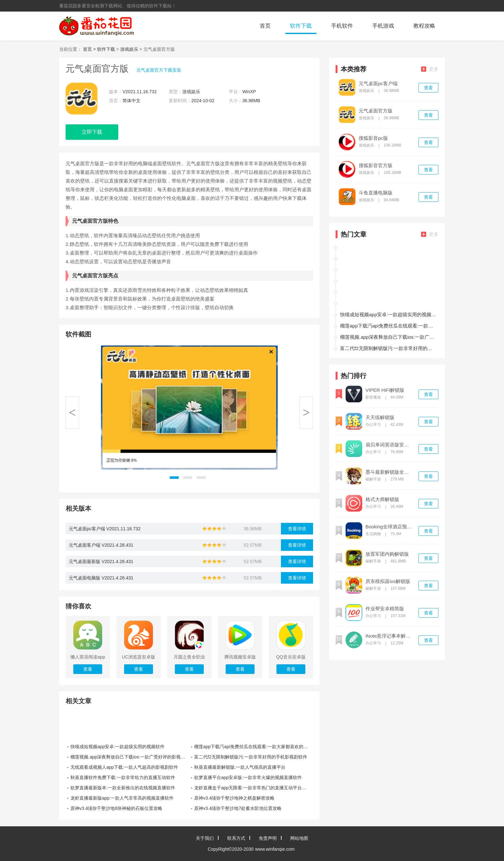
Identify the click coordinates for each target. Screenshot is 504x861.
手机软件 (342, 26)
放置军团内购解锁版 (387, 554)
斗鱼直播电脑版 (376, 193)
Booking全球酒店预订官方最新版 (389, 527)
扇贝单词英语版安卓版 (389, 445)
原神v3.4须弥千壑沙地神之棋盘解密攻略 (234, 798)
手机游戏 (383, 26)
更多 (430, 69)
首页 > (90, 49)
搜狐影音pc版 (373, 138)
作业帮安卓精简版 (385, 609)
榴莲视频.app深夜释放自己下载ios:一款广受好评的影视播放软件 (130, 757)
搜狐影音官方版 (376, 166)
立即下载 (92, 132)
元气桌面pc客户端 (378, 84)
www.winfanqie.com (275, 849)
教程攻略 (424, 26)
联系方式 (236, 838)
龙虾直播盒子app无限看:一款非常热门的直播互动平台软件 (252, 788)
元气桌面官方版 (376, 111)
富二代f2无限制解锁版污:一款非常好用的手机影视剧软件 (251, 757)
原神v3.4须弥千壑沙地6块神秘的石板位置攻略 (116, 808)
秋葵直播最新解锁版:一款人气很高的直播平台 (240, 767)
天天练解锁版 (380, 417)
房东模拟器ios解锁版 (388, 581)
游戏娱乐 (129, 49)
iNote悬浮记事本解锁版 (389, 636)
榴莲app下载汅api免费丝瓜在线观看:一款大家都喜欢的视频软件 (254, 747)
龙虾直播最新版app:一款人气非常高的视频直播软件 (122, 798)
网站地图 (299, 838)
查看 (428, 88)
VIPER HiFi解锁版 (385, 390)
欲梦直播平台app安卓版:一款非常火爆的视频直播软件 (248, 777)
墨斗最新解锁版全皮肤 (389, 472)
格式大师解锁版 (382, 499)
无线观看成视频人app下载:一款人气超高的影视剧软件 (124, 767)
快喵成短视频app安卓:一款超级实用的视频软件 (117, 747)
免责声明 (268, 838)
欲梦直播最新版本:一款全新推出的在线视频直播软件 (123, 788)
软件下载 (301, 26)
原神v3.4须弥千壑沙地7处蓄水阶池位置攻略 (238, 808)
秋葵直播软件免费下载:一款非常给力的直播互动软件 (123, 777)
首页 (265, 26)
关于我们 (205, 838)
